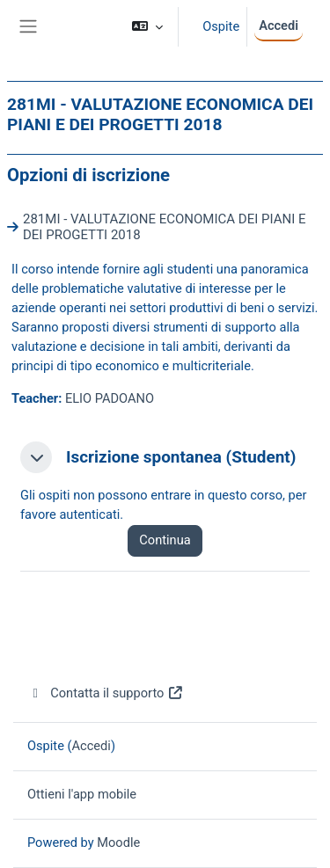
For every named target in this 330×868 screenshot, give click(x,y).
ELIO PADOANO (110, 398)
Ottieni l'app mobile (82, 794)
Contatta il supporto (106, 693)
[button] (147, 27)
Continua (165, 540)
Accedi (279, 26)
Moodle (118, 842)
